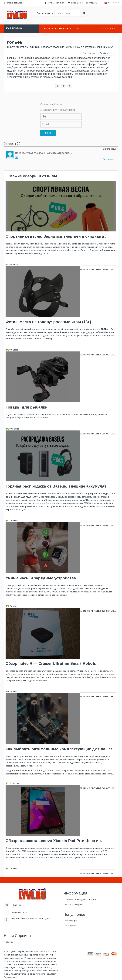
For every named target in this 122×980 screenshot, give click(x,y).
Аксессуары (71, 921)
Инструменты (71, 926)
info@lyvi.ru (17, 905)
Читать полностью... (104, 269)
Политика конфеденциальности (81, 899)
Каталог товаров (73, 904)
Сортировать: (90, 53)
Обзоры (9, 942)
